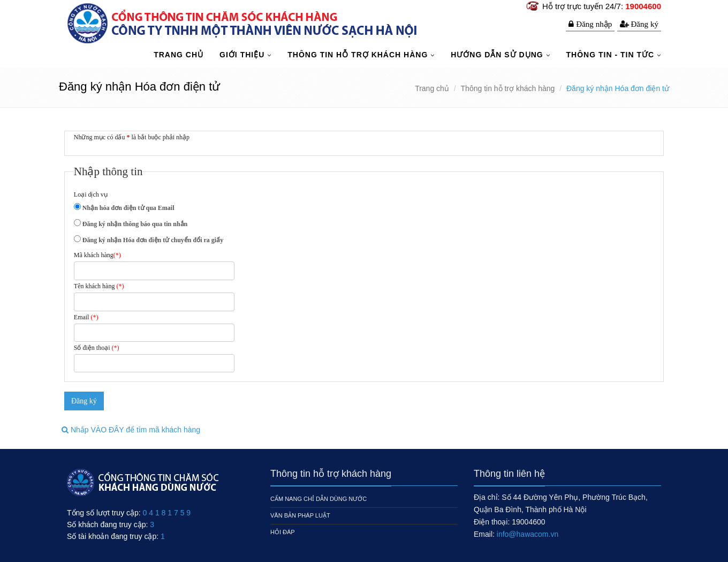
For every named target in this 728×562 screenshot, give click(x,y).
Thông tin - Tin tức (612, 55)
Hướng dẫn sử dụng (498, 55)
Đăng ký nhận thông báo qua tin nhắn (134, 224)
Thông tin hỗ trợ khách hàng (359, 55)
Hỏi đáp (283, 532)
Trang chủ (432, 88)
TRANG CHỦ (179, 55)
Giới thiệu (243, 55)
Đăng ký (645, 24)
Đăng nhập (594, 24)
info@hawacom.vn (528, 534)
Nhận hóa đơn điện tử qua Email (128, 208)
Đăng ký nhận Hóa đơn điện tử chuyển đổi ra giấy (152, 240)
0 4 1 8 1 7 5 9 (167, 513)
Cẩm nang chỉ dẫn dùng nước (318, 499)
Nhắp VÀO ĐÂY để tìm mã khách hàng (131, 430)
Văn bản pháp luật (300, 515)
